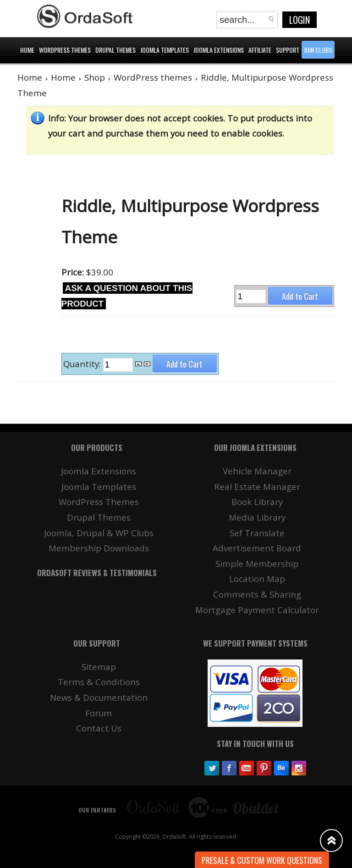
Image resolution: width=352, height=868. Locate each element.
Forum (99, 713)
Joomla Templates (99, 486)
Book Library (257, 502)
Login (300, 20)
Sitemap (99, 667)
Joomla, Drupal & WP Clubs (99, 533)
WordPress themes (153, 77)
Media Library (257, 517)
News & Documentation (99, 697)
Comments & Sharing (257, 594)
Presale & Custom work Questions (262, 860)
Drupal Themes (99, 517)
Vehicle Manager (257, 471)
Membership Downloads (99, 548)
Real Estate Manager (257, 486)
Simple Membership (257, 563)
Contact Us (99, 728)
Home (30, 77)
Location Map (257, 579)
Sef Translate (257, 533)
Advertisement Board (257, 548)
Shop (95, 77)
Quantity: (83, 364)
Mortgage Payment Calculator (257, 610)
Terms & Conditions (99, 682)
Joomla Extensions (99, 471)
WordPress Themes (99, 502)
